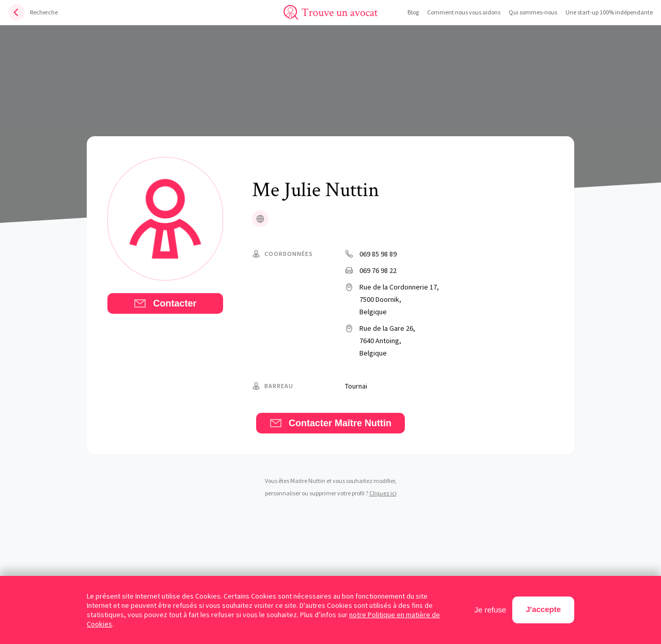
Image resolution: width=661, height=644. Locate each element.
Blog (413, 12)
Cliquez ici (383, 493)
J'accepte (543, 609)
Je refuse (491, 610)
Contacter (165, 303)
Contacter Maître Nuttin (330, 423)
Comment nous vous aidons (464, 12)
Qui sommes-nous (533, 12)
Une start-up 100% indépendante (609, 12)
